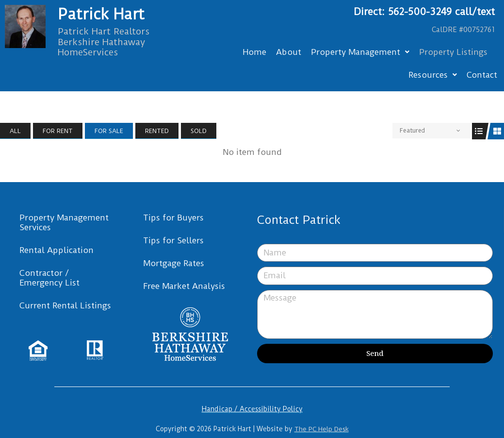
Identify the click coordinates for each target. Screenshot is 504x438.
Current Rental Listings (65, 305)
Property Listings (453, 52)
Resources (433, 75)
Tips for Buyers (173, 218)
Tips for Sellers (173, 240)
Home (254, 52)
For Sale (109, 131)
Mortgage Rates (174, 263)
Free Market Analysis (184, 286)
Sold (199, 131)
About (289, 52)
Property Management (360, 52)
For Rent (58, 131)
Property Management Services (64, 222)
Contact (482, 75)
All (15, 131)
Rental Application (57, 250)
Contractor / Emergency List (49, 278)
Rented (157, 131)
